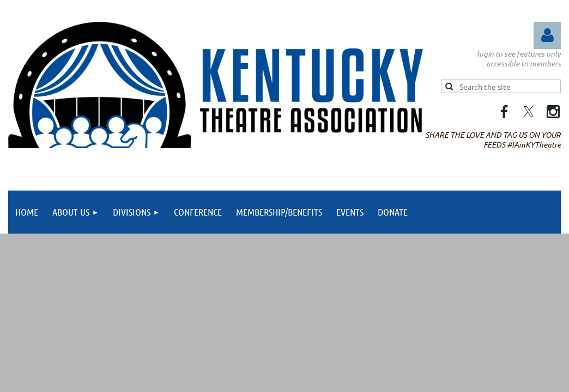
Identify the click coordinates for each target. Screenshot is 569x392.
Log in (547, 35)
